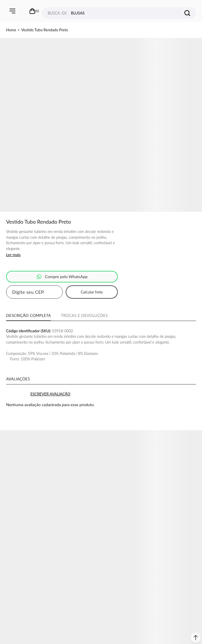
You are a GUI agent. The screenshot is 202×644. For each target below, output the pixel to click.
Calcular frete (92, 292)
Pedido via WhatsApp (62, 277)
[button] (196, 638)
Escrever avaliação (50, 394)
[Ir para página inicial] (11, 30)
